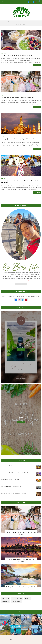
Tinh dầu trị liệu (21, 345)
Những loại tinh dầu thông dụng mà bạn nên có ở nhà (14, 473)
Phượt (3, 97)
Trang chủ (4, 22)
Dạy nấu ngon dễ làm (17, 598)
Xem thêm (21, 349)
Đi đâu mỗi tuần (6, 598)
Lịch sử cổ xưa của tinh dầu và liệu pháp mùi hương (14, 493)
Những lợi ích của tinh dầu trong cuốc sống (12, 486)
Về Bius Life (21, 284)
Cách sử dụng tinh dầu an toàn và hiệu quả (12, 466)
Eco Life (3, 53)
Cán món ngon (5, 602)
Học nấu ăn (27, 598)
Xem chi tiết (37, 65)
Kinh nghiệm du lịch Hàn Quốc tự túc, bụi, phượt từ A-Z (18, 99)
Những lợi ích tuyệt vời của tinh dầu (10, 480)
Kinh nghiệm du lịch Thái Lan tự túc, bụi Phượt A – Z (17, 140)
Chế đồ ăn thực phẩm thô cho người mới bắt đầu (16, 55)
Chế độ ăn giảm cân (16, 602)
